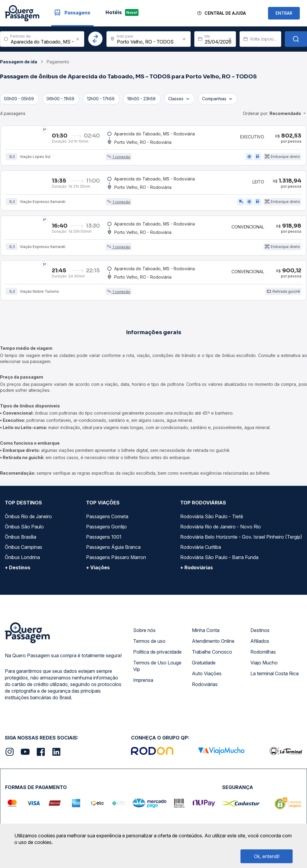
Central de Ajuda (225, 13)
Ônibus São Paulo (24, 527)
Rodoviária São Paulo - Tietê (212, 517)
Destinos (260, 631)
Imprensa (143, 680)
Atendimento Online (213, 641)
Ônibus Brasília (21, 537)
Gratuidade (204, 663)
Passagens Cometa (107, 517)
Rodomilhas (263, 652)
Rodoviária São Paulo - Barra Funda (219, 558)
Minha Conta (206, 631)
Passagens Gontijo (106, 527)
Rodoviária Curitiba (201, 547)
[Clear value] (230, 39)
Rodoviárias (205, 685)
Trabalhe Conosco (212, 652)
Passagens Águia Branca (113, 547)
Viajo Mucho (264, 663)
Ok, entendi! (267, 856)
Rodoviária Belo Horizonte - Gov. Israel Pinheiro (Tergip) (241, 537)
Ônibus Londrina (22, 558)
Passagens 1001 (104, 537)
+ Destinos (18, 568)
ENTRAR (284, 13)
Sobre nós (144, 631)
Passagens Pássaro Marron (116, 558)
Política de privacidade (157, 652)
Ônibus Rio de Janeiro (28, 517)
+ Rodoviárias (197, 568)
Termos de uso (149, 641)
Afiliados (260, 641)
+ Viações (98, 568)
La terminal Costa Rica (274, 674)
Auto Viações (207, 674)
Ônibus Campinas (24, 547)
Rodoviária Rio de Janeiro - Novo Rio (221, 527)
